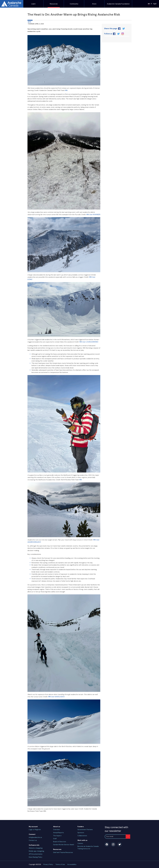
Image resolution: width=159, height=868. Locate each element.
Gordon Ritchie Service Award (64, 845)
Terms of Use (60, 864)
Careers (80, 843)
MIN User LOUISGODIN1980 (89, 342)
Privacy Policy (48, 864)
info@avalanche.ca (35, 837)
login (155, 4)
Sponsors (81, 833)
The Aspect (57, 836)
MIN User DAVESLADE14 (56, 697)
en (149, 4)
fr (151, 4)
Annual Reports (58, 833)
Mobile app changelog (36, 851)
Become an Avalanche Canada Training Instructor (88, 848)
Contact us (33, 840)
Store (94, 4)
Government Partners (85, 830)
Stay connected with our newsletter (116, 829)
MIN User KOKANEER (93, 215)
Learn (33, 4)
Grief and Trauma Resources (63, 852)
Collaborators (82, 836)
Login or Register (35, 830)
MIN (66, 90)
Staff (55, 839)
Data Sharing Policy (35, 857)
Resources (54, 4)
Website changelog (36, 848)
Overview (56, 830)
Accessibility (72, 864)
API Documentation (36, 854)
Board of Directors (60, 842)
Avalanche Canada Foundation (118, 4)
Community (74, 4)
